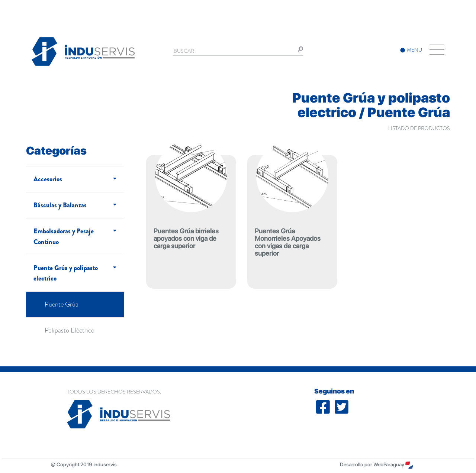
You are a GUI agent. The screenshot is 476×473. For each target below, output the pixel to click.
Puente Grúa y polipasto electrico (66, 273)
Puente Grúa (62, 304)
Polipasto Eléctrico (70, 330)
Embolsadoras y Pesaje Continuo (64, 237)
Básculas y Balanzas (60, 205)
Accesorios (48, 179)
